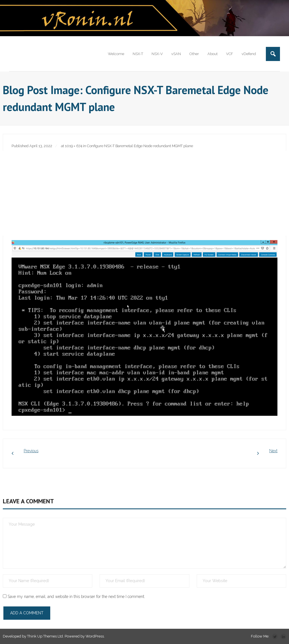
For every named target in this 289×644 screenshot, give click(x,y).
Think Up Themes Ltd (45, 636)
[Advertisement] (144, 193)
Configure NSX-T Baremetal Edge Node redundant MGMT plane (140, 146)
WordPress (95, 636)
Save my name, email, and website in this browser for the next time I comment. (76, 597)
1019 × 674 (74, 146)
